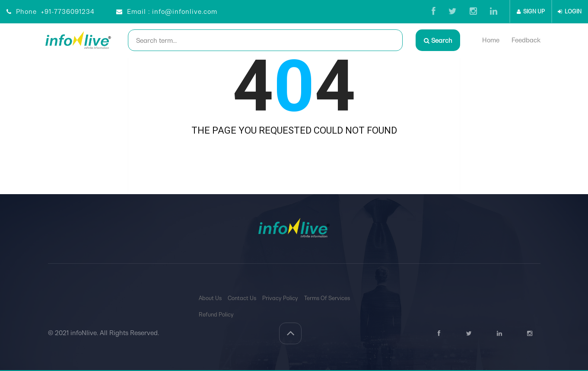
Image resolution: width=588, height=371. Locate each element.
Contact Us (242, 298)
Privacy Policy (280, 298)
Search (438, 40)
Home (492, 40)
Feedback (527, 40)
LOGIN (570, 11)
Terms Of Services (327, 298)
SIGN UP (531, 11)
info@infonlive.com (185, 11)
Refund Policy (216, 315)
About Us (210, 298)
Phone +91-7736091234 (51, 11)
